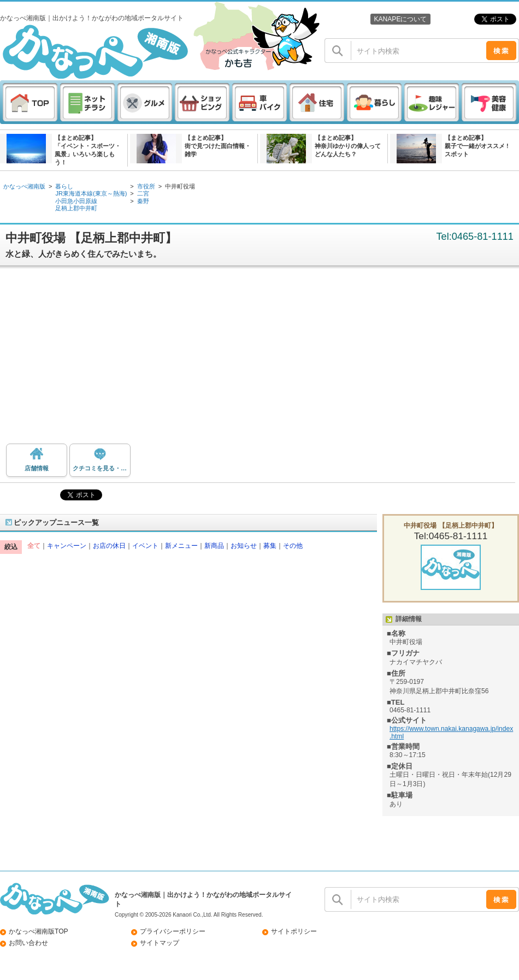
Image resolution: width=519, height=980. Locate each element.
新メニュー (181, 546)
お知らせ (244, 546)
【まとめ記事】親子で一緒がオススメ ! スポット (477, 146)
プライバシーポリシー (173, 931)
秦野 (143, 201)
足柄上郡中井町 (76, 208)
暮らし (64, 186)
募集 (270, 546)
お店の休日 (109, 546)
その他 (293, 546)
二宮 (143, 193)
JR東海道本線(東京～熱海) (91, 193)
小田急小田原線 (76, 201)
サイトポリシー (294, 931)
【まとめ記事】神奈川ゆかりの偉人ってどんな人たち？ (348, 146)
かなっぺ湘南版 (24, 186)
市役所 (146, 186)
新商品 (214, 546)
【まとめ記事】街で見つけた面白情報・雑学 (218, 146)
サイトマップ (160, 943)
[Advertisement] (260, 359)
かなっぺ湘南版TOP (39, 931)
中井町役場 (180, 186)
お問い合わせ (28, 943)
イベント (145, 546)
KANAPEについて (400, 19)
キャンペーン (67, 546)
